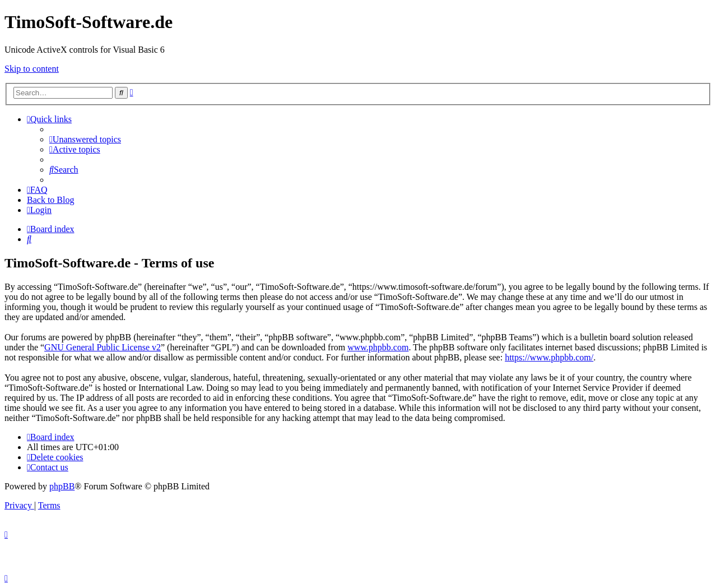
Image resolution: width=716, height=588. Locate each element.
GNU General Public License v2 (103, 347)
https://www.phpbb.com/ (549, 357)
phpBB (62, 486)
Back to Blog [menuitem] (50, 200)
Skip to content (32, 69)
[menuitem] (85, 139)
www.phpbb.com (378, 347)
